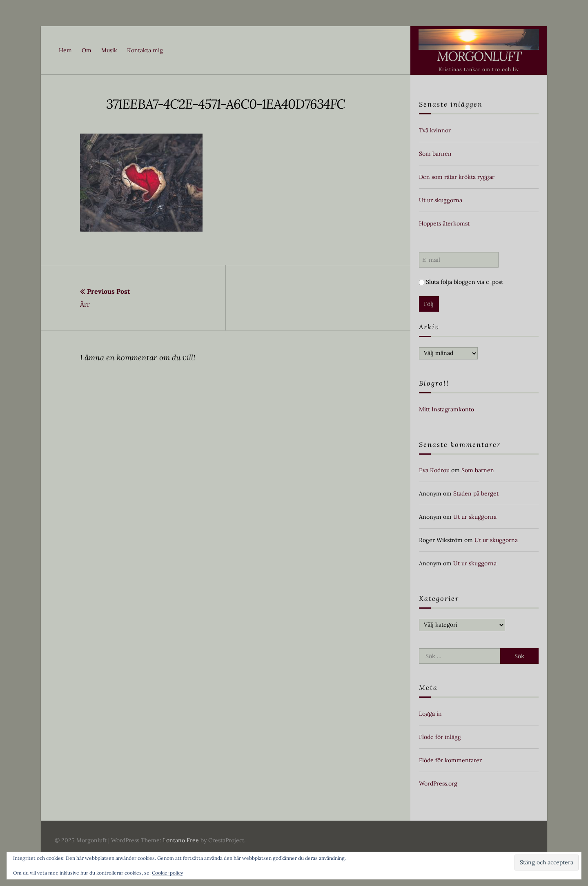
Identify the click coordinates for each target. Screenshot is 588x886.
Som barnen (435, 154)
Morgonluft (479, 56)
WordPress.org (438, 783)
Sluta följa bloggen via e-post (461, 282)
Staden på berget (476, 493)
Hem (65, 50)
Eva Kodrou (434, 470)
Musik (109, 50)
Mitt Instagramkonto (447, 409)
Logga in (430, 714)
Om (87, 50)
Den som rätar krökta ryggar (457, 177)
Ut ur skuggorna (441, 200)
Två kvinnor (435, 130)
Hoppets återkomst (444, 223)
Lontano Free (181, 840)
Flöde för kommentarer (450, 760)
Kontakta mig (145, 50)
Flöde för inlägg (440, 737)
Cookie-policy (167, 873)
